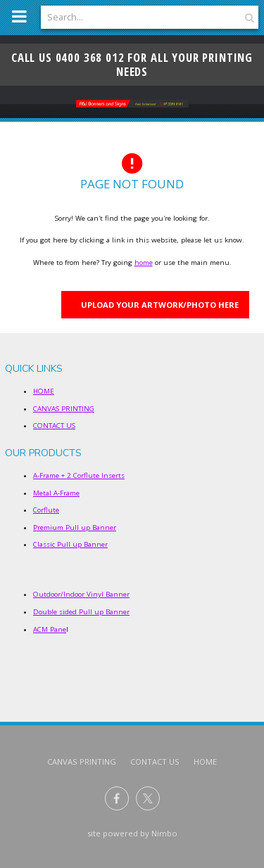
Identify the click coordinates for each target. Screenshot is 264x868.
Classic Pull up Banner (70, 544)
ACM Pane (50, 629)
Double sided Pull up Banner (81, 612)
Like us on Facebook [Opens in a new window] (117, 798)
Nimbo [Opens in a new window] (164, 833)
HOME (44, 391)
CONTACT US (54, 426)
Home (205, 762)
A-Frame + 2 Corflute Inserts (79, 475)
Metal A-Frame (56, 493)
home (144, 263)
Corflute (46, 510)
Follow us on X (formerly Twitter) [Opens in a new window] (148, 798)
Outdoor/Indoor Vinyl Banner (81, 594)
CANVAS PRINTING (64, 409)
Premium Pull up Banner (75, 527)
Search (248, 17)
